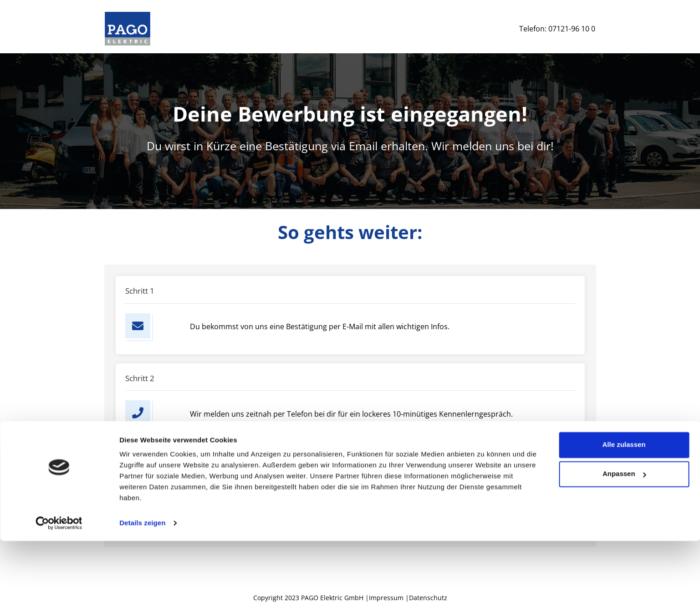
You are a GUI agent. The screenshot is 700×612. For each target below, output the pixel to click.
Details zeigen (142, 594)
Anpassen (624, 545)
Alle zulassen (624, 516)
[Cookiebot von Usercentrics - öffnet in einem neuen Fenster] (59, 594)
